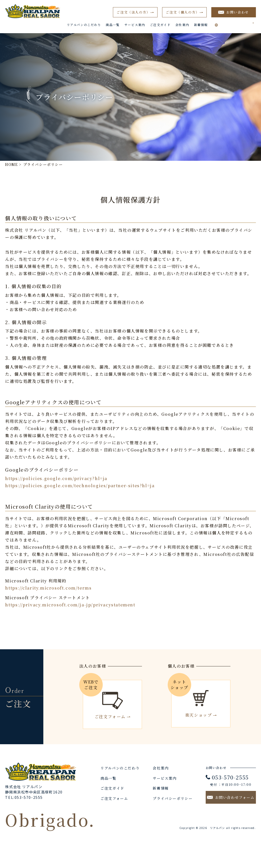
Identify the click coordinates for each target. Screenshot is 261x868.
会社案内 (182, 25)
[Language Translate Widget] (238, 23)
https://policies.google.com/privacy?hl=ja (56, 478)
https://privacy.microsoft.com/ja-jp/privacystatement (70, 605)
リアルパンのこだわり (84, 25)
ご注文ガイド (160, 25)
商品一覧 (113, 25)
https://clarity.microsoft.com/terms (48, 588)
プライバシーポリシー (173, 798)
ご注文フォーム (114, 798)
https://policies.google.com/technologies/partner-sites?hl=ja (80, 486)
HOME (11, 164)
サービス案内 (135, 25)
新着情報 (201, 25)
